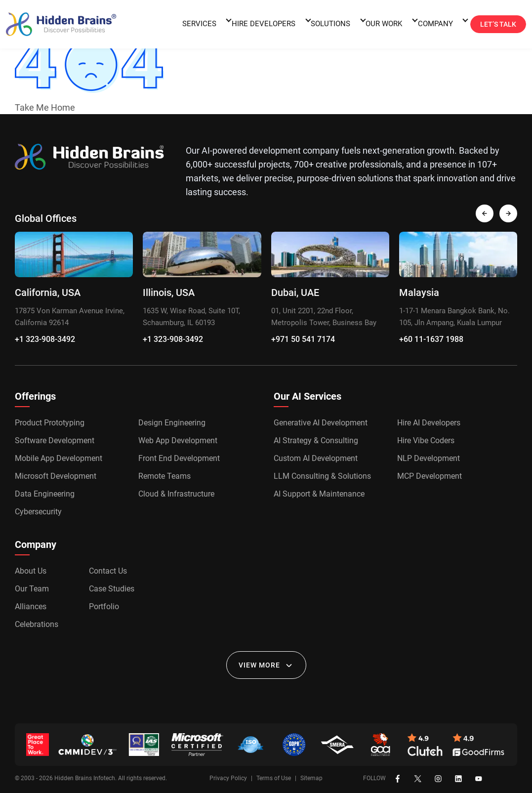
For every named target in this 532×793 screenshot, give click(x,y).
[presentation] (485, 213)
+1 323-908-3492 (45, 339)
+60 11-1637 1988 (431, 339)
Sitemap (311, 778)
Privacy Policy (228, 778)
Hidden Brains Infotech (85, 778)
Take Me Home (45, 107)
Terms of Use (274, 778)
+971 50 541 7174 (303, 339)
